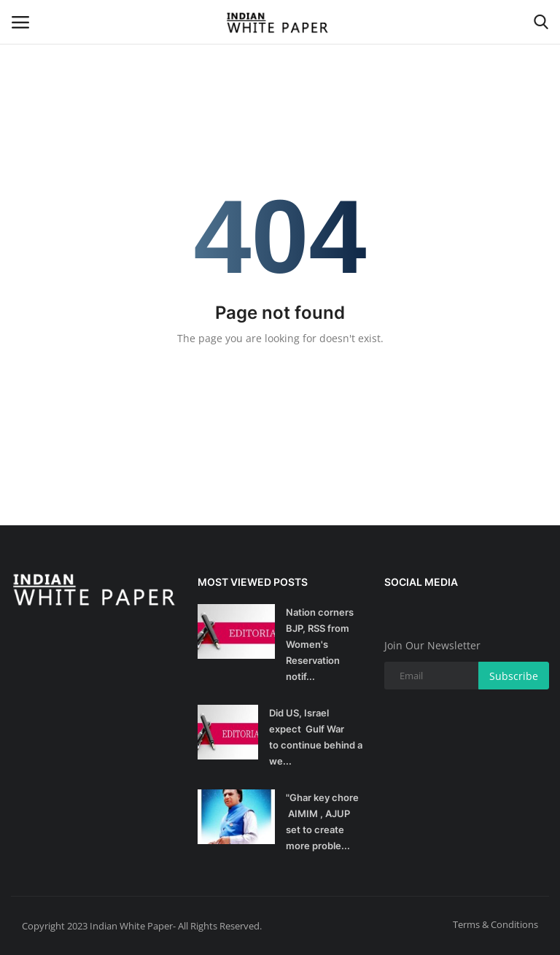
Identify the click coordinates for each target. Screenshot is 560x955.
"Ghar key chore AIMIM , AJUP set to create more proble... (322, 821)
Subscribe (514, 676)
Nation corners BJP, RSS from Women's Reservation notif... (320, 644)
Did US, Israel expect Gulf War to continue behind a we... (316, 737)
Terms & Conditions (495, 924)
